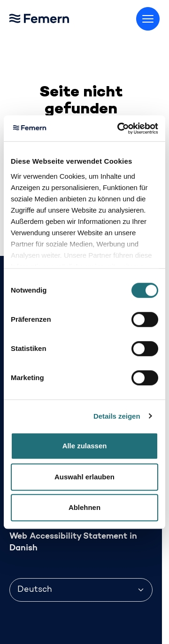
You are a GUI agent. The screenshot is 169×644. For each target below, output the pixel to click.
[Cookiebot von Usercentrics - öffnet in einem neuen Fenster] (119, 128)
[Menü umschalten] (148, 19)
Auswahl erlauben (84, 477)
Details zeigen (117, 416)
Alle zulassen (85, 446)
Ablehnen (84, 507)
